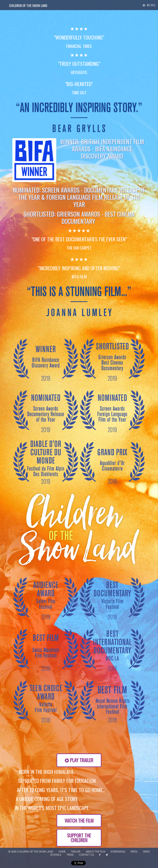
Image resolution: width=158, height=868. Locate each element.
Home (62, 852)
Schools (56, 855)
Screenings (118, 852)
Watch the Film (79, 820)
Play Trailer (79, 760)
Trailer (76, 852)
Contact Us (86, 855)
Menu (149, 5)
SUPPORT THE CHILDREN (79, 838)
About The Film (95, 852)
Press (134, 852)
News (146, 852)
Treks (70, 855)
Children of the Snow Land (28, 6)
